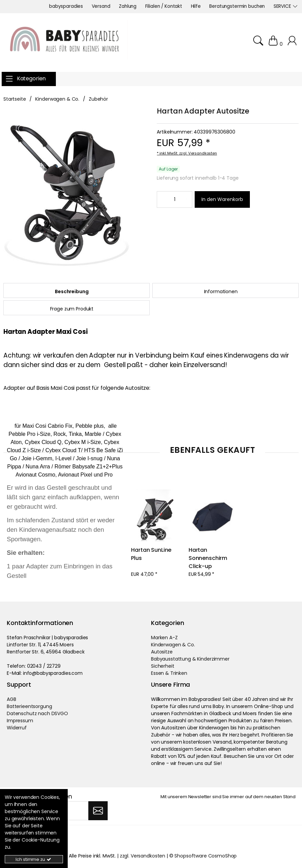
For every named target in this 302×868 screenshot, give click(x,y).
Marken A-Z (164, 638)
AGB (12, 699)
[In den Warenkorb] (222, 199)
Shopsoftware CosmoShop (206, 856)
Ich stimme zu (34, 859)
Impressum (20, 721)
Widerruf (17, 728)
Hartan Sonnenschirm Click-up (209, 558)
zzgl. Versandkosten (198, 153)
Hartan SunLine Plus (152, 554)
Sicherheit (163, 666)
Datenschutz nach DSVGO (37, 713)
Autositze (162, 652)
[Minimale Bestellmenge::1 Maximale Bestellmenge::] (175, 199)
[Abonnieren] (98, 811)
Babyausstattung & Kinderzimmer (190, 659)
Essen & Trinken (169, 673)
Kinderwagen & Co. (173, 645)
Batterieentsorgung (29, 706)
